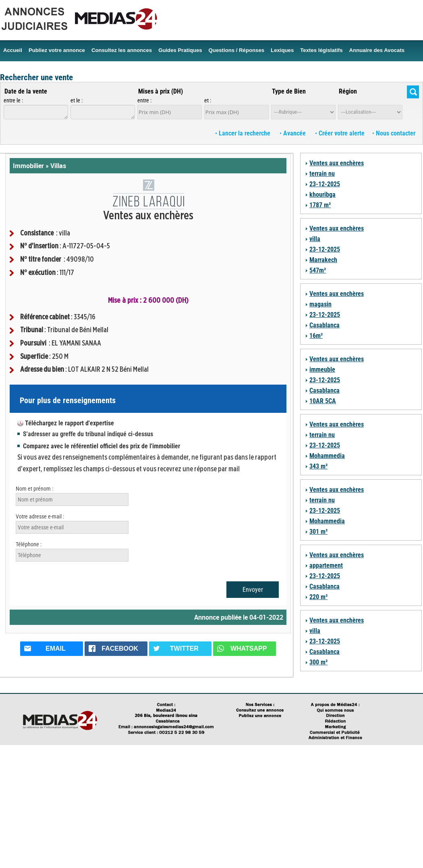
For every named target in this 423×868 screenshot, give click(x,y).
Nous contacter (394, 133)
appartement (326, 565)
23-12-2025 (325, 184)
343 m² (318, 466)
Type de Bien (289, 91)
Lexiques (282, 50)
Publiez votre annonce (57, 50)
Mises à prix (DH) (161, 91)
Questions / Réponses (237, 50)
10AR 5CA (323, 401)
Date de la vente (26, 91)
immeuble (322, 369)
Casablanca (325, 325)
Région (348, 91)
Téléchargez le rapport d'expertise (69, 423)
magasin (320, 304)
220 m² (318, 597)
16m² (316, 336)
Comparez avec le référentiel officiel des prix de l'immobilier (102, 446)
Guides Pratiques (180, 50)
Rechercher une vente (36, 77)
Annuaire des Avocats (377, 50)
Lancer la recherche (244, 133)
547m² (318, 270)
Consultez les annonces (122, 50)
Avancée (294, 133)
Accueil (13, 50)
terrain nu (322, 174)
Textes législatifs (321, 50)
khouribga (322, 195)
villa (315, 239)
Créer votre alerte (340, 133)
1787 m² (320, 205)
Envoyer (253, 590)
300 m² (318, 662)
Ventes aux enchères (337, 163)
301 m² (318, 532)
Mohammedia (327, 456)
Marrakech (323, 260)
